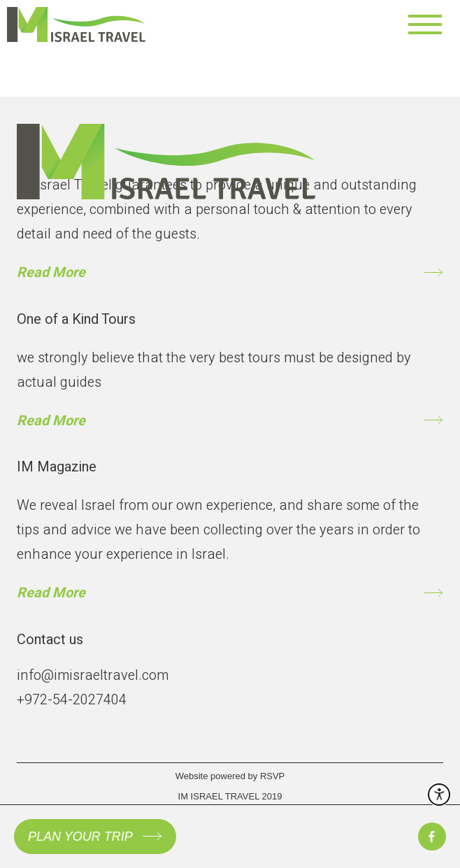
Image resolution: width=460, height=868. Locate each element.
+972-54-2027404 (72, 700)
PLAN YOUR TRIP (80, 837)
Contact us (50, 640)
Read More (51, 272)
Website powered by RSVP (230, 776)
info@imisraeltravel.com (93, 675)
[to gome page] (166, 141)
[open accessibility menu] (439, 795)
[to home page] (101, 24)
